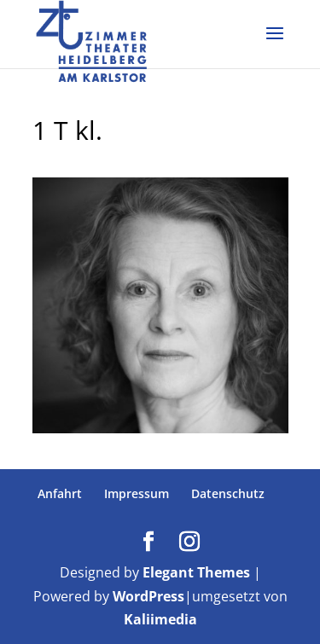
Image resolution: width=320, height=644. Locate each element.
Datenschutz (228, 493)
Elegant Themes (196, 572)
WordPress (148, 596)
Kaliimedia (160, 619)
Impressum (137, 493)
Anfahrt (60, 493)
